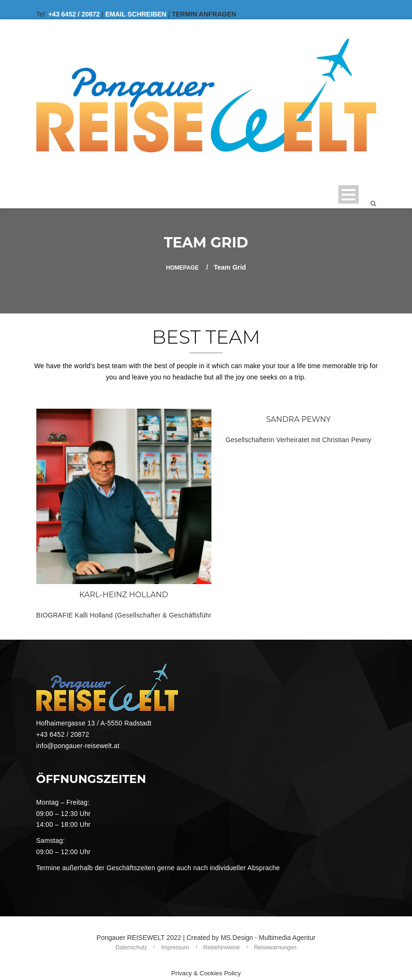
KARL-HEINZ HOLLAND (124, 595)
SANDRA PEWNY (298, 419)
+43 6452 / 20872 (74, 14)
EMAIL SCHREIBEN (136, 14)
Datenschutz (131, 947)
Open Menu (349, 194)
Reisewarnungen (275, 947)
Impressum (175, 947)
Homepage (182, 268)
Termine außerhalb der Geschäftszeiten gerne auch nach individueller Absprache (158, 868)
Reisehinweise (222, 947)
